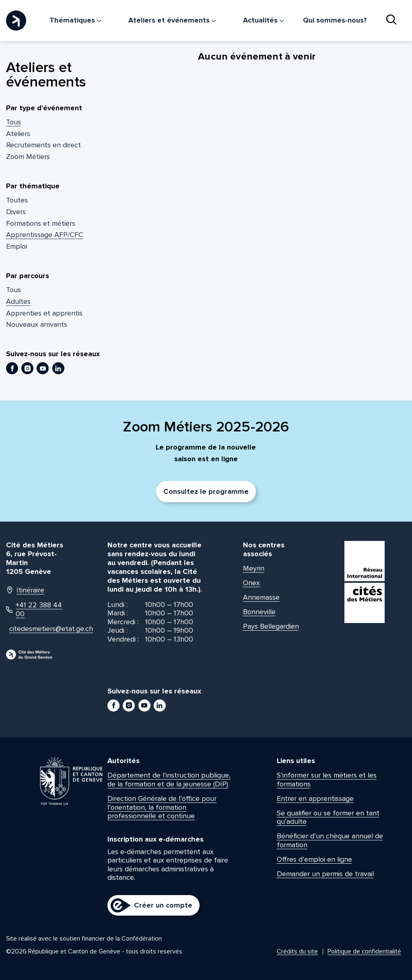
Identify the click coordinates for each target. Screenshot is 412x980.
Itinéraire (25, 590)
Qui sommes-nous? (335, 20)
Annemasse (261, 597)
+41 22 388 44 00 (34, 610)
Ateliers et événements (172, 20)
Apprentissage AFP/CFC (45, 235)
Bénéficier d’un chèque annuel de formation (330, 840)
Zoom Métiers (28, 157)
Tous (13, 122)
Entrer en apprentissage (315, 798)
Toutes (17, 200)
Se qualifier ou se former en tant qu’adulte (328, 817)
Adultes (18, 301)
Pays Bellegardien (271, 626)
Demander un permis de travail (325, 874)
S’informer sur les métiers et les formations (327, 780)
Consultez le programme (206, 491)
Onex (251, 583)
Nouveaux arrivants (37, 324)
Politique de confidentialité (364, 951)
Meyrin (254, 568)
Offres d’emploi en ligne (314, 859)
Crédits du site (297, 951)
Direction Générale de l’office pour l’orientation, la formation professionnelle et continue (162, 807)
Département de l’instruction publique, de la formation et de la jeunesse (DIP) (169, 780)
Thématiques (75, 20)
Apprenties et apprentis (44, 313)
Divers (16, 212)
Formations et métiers (41, 223)
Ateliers (18, 134)
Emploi (16, 246)
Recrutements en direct (43, 145)
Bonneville (259, 612)
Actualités (263, 20)
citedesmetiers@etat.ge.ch (38, 629)
